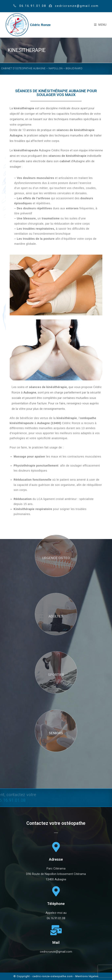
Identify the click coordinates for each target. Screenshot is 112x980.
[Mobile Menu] (100, 25)
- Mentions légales (86, 976)
